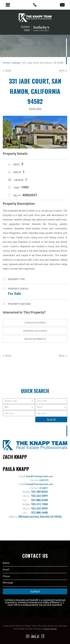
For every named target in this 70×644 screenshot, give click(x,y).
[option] (35, 132)
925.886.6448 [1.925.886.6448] (39, 500)
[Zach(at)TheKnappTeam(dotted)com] (62, 5)
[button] (51, 401)
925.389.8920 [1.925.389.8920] (39, 492)
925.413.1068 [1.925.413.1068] (39, 504)
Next (63, 71)
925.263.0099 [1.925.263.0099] (39, 496)
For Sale (14, 294)
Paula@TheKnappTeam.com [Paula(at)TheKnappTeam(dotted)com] (39, 484)
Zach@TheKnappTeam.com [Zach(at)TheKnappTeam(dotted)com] (39, 476)
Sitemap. (63, 626)
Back (7, 71)
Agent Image (50, 629)
